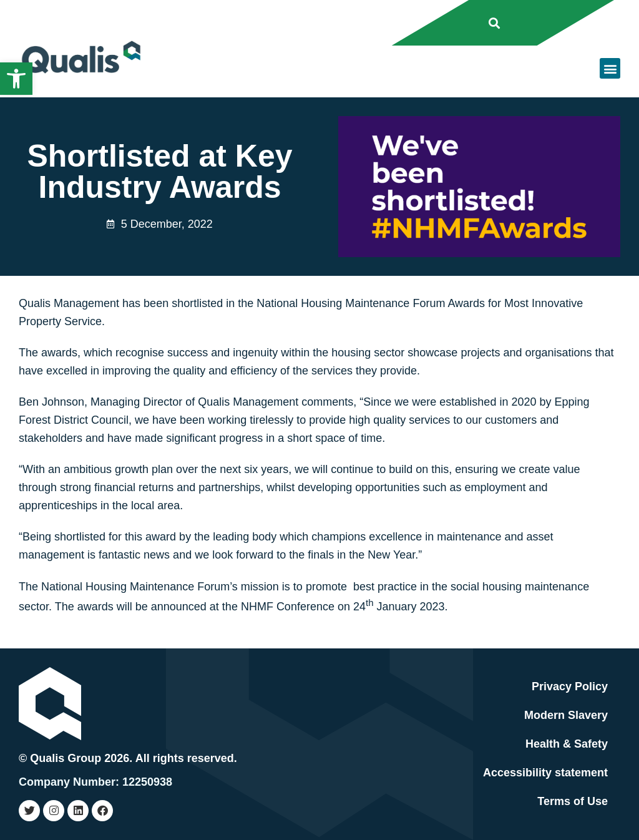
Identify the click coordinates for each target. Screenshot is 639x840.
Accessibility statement (545, 773)
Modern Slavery (566, 715)
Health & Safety (567, 744)
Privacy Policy (570, 686)
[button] (16, 79)
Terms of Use (573, 801)
